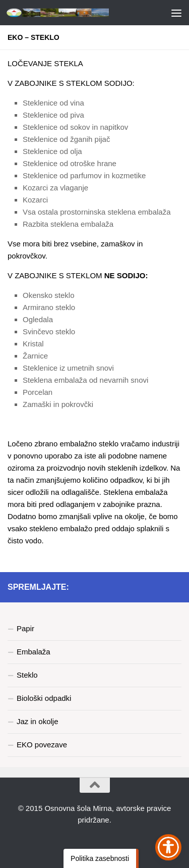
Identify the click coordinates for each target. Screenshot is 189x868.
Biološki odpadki (44, 698)
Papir (25, 628)
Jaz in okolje (38, 721)
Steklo (27, 675)
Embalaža (34, 652)
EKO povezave (42, 745)
